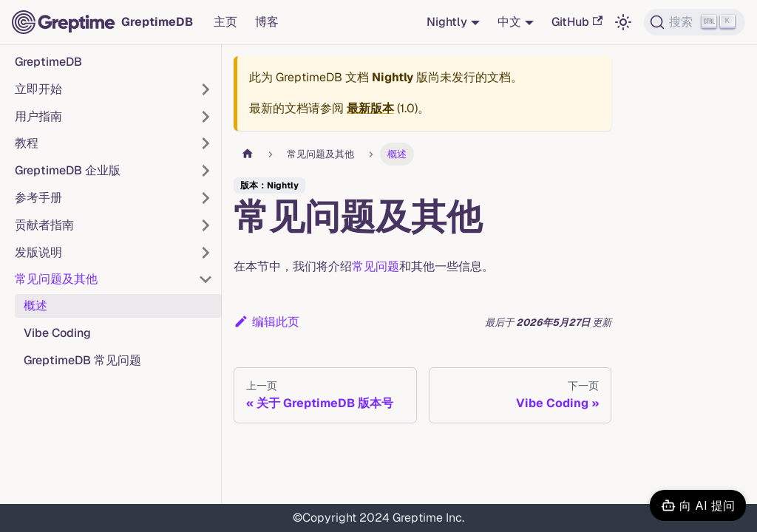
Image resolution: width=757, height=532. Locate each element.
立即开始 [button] (38, 89)
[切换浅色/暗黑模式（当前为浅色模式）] (623, 22)
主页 (225, 22)
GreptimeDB (48, 62)
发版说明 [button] (38, 252)
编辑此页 (267, 322)
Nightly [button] (447, 22)
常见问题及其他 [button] (56, 279)
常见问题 (376, 266)
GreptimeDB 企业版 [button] (68, 170)
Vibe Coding (57, 333)
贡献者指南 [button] (44, 225)
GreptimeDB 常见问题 (82, 360)
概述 (35, 306)
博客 (267, 22)
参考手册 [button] (38, 198)
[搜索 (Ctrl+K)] (695, 22)
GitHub (577, 22)
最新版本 (370, 108)
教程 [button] (27, 143)
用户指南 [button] (38, 116)
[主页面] (248, 154)
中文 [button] (509, 22)
